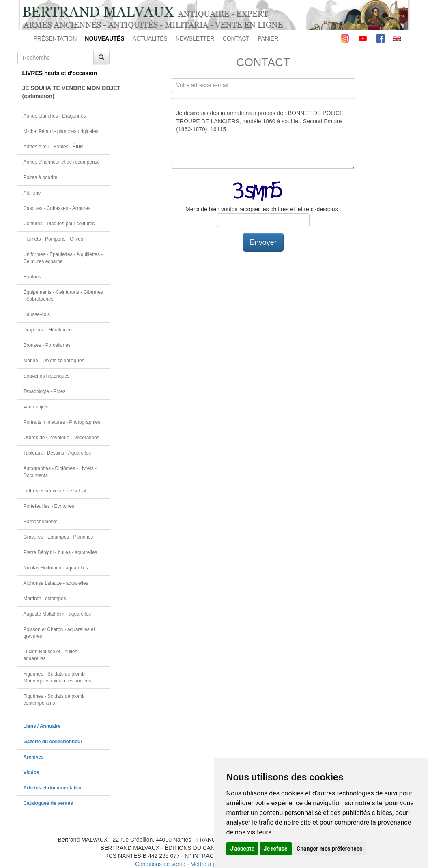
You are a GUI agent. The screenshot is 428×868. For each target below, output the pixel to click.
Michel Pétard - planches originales (61, 131)
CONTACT (236, 38)
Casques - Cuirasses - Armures (57, 208)
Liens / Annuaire (42, 726)
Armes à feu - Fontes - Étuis (54, 147)
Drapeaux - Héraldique (48, 330)
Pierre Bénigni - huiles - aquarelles (60, 552)
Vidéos (31, 772)
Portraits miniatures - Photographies (62, 422)
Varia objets (36, 407)
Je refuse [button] (276, 849)
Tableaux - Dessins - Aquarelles (57, 453)
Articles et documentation (53, 788)
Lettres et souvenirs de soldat (55, 491)
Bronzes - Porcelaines (47, 345)
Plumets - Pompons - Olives (53, 239)
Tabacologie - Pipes (45, 391)
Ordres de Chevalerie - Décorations (61, 438)
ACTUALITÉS (150, 38)
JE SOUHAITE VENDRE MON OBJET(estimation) (66, 92)
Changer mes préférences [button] (329, 849)
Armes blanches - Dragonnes (55, 116)
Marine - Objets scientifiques (54, 361)
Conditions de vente (160, 864)
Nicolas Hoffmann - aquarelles (56, 568)
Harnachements (41, 522)
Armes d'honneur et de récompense (62, 162)
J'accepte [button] (243, 849)
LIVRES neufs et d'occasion (60, 73)
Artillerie (32, 193)
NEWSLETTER (195, 38)
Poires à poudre (41, 177)
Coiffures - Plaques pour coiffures (59, 224)
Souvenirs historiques (47, 376)
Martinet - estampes (45, 599)
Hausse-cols (37, 314)
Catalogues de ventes (48, 803)
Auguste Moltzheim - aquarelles (57, 614)
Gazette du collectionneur (53, 742)
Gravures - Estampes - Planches (58, 537)
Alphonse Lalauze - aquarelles (56, 583)
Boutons (32, 277)
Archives (34, 757)
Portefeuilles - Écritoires (49, 506)
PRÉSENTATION (55, 38)
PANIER (268, 38)
